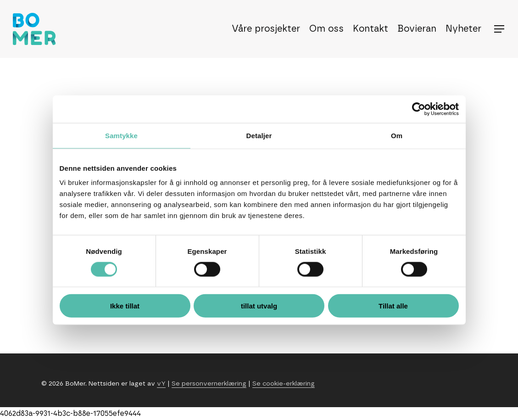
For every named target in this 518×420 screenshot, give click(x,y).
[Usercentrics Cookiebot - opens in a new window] (419, 109)
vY (161, 384)
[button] (500, 29)
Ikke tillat (125, 306)
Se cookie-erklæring (284, 384)
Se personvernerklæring (209, 384)
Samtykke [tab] (121, 135)
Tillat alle (393, 306)
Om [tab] (397, 135)
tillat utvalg (259, 306)
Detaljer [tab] (259, 135)
